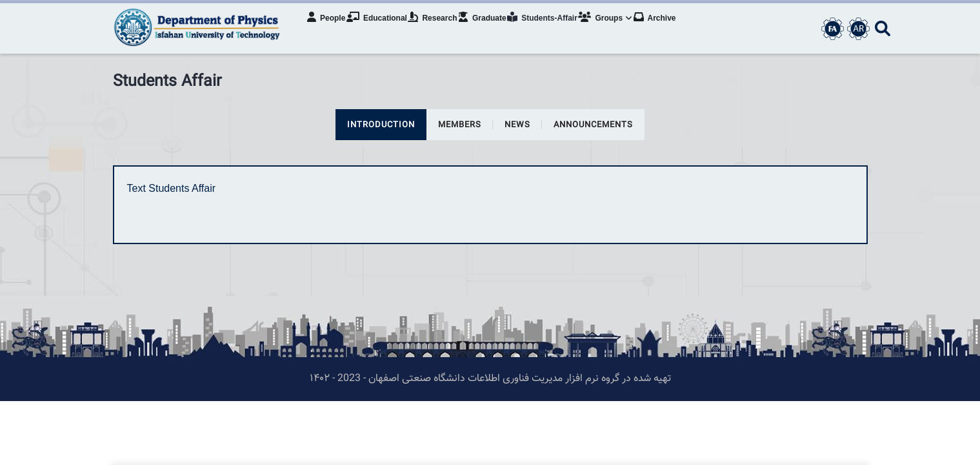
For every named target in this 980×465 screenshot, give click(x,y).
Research (444, 29)
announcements (593, 125)
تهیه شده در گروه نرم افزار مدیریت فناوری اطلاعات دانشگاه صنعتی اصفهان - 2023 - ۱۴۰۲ (490, 379)
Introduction (381, 125)
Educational (384, 29)
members (460, 125)
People (330, 29)
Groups (628, 29)
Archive (681, 29)
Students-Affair (561, 29)
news (517, 125)
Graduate (497, 29)
